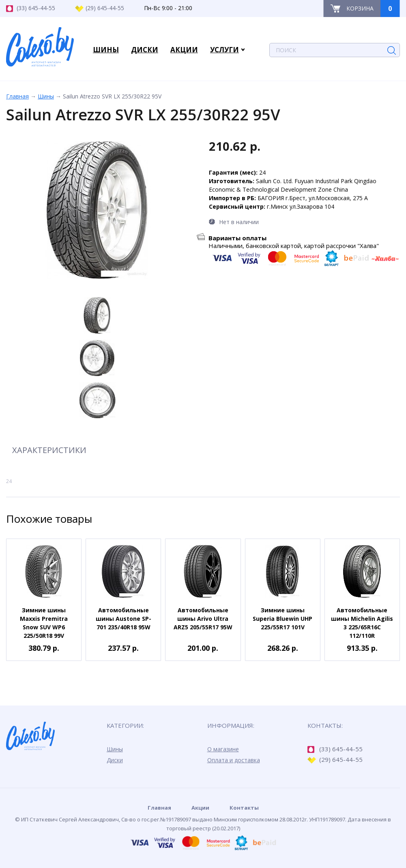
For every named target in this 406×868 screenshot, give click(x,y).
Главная (17, 96)
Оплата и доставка (234, 760)
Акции (200, 808)
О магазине (223, 749)
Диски (115, 760)
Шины (46, 96)
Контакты (244, 808)
